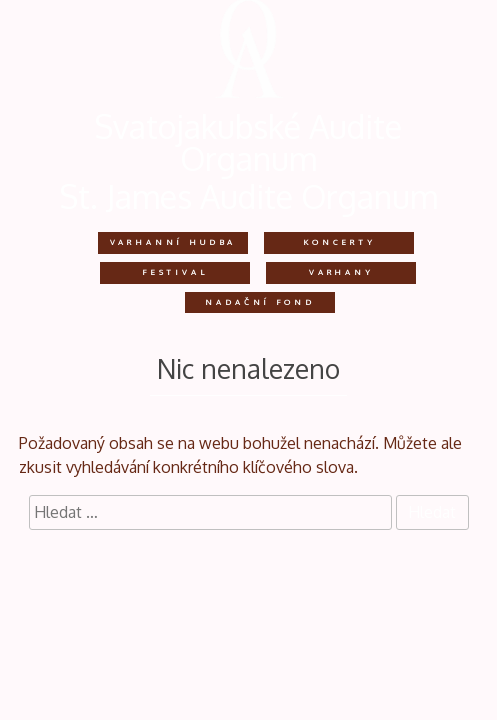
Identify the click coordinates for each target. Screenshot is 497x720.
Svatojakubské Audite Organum (248, 142)
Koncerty (339, 242)
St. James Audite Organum (249, 196)
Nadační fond (259, 302)
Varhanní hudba (173, 242)
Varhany (341, 272)
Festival (175, 272)
